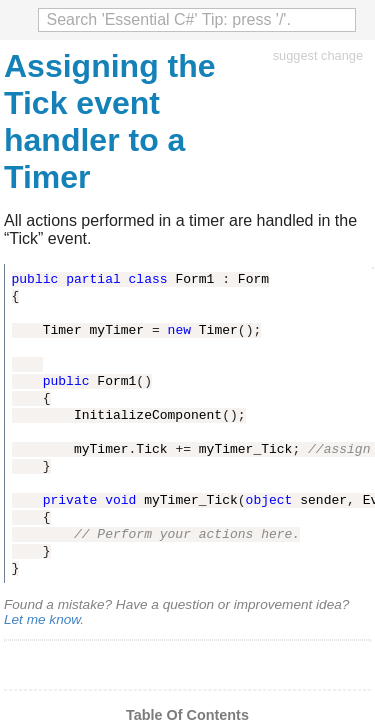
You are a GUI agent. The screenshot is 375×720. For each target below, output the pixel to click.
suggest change (318, 55)
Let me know (42, 619)
